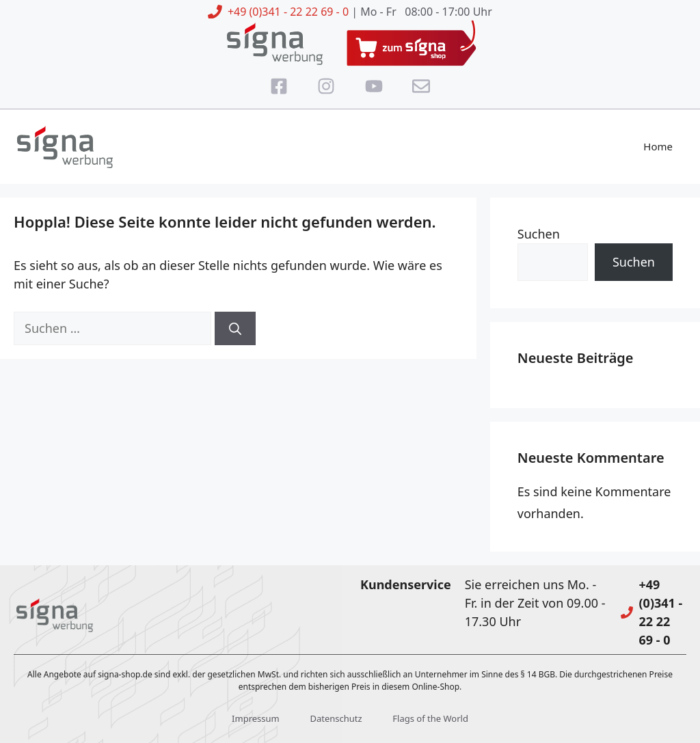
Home (658, 146)
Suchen (539, 234)
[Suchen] (235, 328)
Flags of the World (430, 718)
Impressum (256, 718)
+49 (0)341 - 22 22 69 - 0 (288, 12)
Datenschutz (336, 718)
